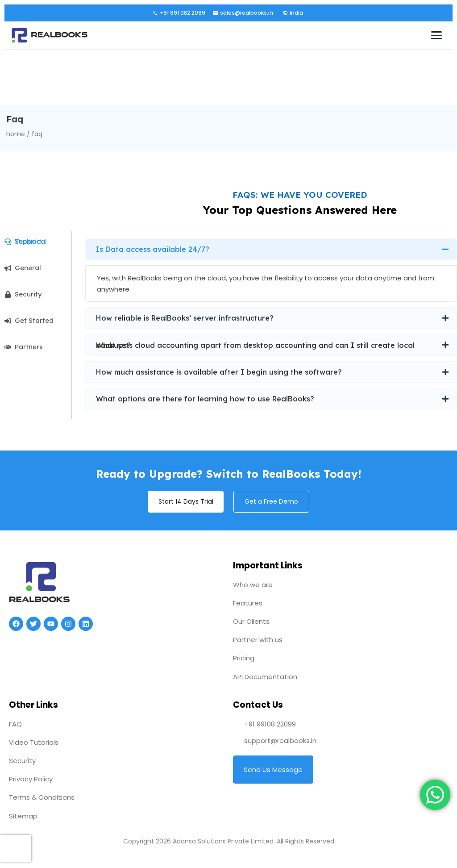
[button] (292, 13)
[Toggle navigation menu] (436, 35)
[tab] (38, 242)
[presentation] (16, 848)
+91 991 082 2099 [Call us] (179, 13)
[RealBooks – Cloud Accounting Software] (50, 35)
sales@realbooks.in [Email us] (243, 13)
